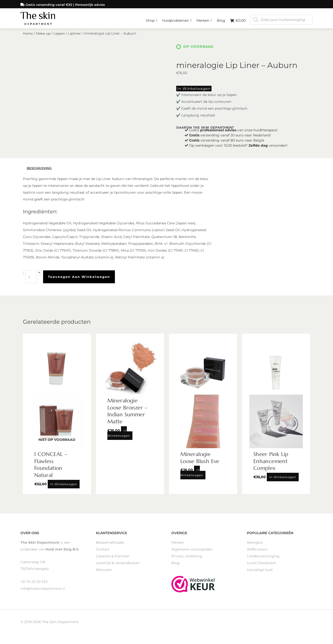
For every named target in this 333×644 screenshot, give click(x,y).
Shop (152, 18)
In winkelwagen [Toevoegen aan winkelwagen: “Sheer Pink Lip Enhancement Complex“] (283, 481)
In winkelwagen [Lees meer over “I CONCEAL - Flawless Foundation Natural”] (64, 488)
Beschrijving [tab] (40, 172)
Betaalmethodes (110, 546)
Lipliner (75, 38)
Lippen (60, 38)
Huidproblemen (177, 18)
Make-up (44, 38)
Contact (103, 553)
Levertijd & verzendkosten (118, 567)
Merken (204, 18)
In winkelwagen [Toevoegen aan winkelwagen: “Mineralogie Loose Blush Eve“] (192, 477)
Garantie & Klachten (113, 560)
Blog (221, 19)
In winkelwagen (191, 93)
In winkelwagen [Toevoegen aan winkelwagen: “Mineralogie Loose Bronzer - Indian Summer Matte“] (119, 437)
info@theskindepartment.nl (44, 592)
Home (28, 38)
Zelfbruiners (257, 553)
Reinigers (255, 546)
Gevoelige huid (260, 574)
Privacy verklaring (187, 560)
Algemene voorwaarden (192, 553)
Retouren (104, 574)
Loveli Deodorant (261, 567)
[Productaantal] (32, 281)
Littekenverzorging (263, 560)
